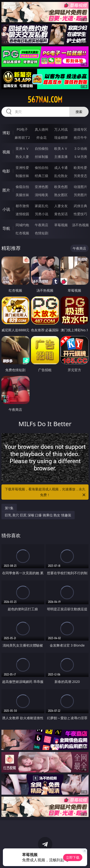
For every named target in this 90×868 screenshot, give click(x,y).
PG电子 (22, 129)
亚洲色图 (42, 187)
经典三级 (42, 176)
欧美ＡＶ (61, 148)
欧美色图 (61, 187)
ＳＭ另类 (80, 157)
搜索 (79, 112)
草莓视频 (61, 225)
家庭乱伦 (42, 206)
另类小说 (42, 214)
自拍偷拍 (42, 148)
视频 (6, 152)
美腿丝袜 (22, 195)
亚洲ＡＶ (22, 148)
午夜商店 (42, 225)
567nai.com (45, 100)
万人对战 (61, 129)
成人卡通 (61, 168)
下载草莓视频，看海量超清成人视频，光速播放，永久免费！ (46, 492)
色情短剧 (42, 233)
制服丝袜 (22, 176)
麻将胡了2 (22, 137)
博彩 (6, 133)
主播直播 (61, 157)
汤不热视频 (80, 225)
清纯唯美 (42, 195)
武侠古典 (80, 206)
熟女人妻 (22, 157)
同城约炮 (22, 225)
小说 (6, 209)
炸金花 (42, 137)
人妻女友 (61, 206)
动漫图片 (80, 187)
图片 (6, 190)
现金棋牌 (61, 137)
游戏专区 (80, 129)
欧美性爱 (80, 168)
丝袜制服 (42, 157)
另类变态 (80, 176)
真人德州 (42, 129)
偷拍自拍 (42, 168)
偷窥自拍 (22, 187)
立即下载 (73, 857)
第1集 (9, 508)
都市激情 (22, 206)
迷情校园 (22, 214)
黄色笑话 (61, 214)
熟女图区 (61, 195)
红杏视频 (22, 233)
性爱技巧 (80, 214)
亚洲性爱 (22, 168)
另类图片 (80, 195)
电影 (6, 171)
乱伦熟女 (61, 176)
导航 (6, 228)
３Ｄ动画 (80, 148)
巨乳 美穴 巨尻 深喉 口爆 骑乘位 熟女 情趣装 (38, 515)
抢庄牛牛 (80, 137)
